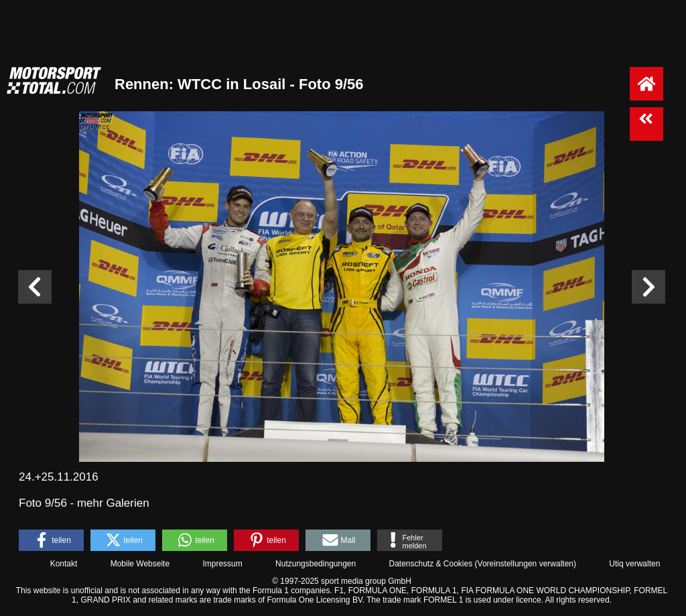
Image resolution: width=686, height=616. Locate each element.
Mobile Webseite (140, 564)
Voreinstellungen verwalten (526, 564)
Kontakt (64, 564)
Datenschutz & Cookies (430, 564)
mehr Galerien (113, 503)
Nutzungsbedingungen (316, 564)
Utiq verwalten (634, 564)
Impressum (222, 564)
